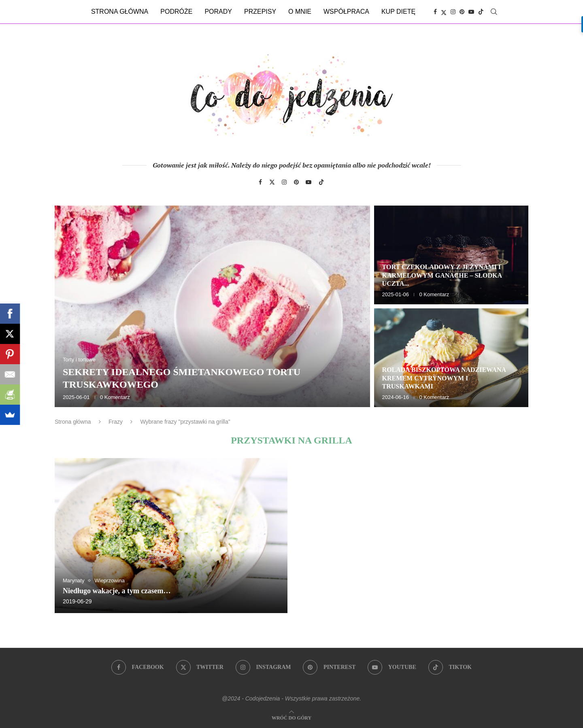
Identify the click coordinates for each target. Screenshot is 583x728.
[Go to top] (291, 717)
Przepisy (260, 12)
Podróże (176, 12)
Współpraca (346, 12)
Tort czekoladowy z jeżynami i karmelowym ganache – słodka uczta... (442, 275)
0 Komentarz (115, 397)
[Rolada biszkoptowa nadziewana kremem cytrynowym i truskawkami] (451, 358)
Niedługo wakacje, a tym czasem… (117, 591)
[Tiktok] (481, 12)
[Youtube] (471, 12)
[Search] (494, 12)
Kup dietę (398, 12)
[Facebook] (435, 12)
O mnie (300, 12)
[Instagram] (453, 12)
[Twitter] (444, 12)
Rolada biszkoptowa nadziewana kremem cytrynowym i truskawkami (444, 378)
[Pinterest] (462, 12)
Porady (218, 12)
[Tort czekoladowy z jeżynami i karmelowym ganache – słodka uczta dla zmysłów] (451, 255)
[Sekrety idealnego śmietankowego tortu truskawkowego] (212, 306)
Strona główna (120, 12)
